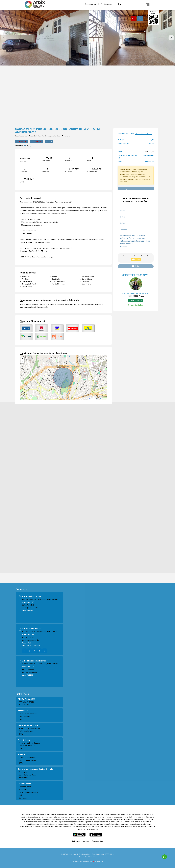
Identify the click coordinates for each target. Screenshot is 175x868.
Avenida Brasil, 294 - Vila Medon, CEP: (40, 599)
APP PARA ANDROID (26, 702)
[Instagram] (29, 651)
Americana (23, 772)
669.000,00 (149, 152)
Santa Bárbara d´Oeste (28, 775)
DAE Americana (25, 717)
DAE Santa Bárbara (26, 731)
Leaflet (92, 399)
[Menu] (148, 4)
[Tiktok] (45, 651)
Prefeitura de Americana (28, 714)
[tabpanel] (87, 38)
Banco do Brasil (25, 787)
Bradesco (23, 789)
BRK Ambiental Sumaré (28, 760)
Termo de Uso (97, 841)
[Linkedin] (40, 651)
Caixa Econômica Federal (29, 792)
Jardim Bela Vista (35, 136)
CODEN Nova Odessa (27, 746)
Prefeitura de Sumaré (27, 758)
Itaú (20, 795)
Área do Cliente (91, 4)
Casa (17, 136)
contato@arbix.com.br (31, 640)
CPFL (21, 719)
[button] (120, 4)
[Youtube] (34, 651)
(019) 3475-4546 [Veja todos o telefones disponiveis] (107, 4)
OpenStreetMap (102, 399)
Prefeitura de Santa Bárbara (29, 728)
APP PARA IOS (24, 705)
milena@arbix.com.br (30, 608)
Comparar (36, 142)
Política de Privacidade (81, 841)
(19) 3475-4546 (28, 605)
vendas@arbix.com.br (30, 672)
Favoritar (21, 142)
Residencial (23, 136)
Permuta (49, 141)
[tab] (133, 18)
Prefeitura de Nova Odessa (29, 743)
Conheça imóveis (35, 307)
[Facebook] (24, 651)
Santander (23, 798)
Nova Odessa (24, 778)
